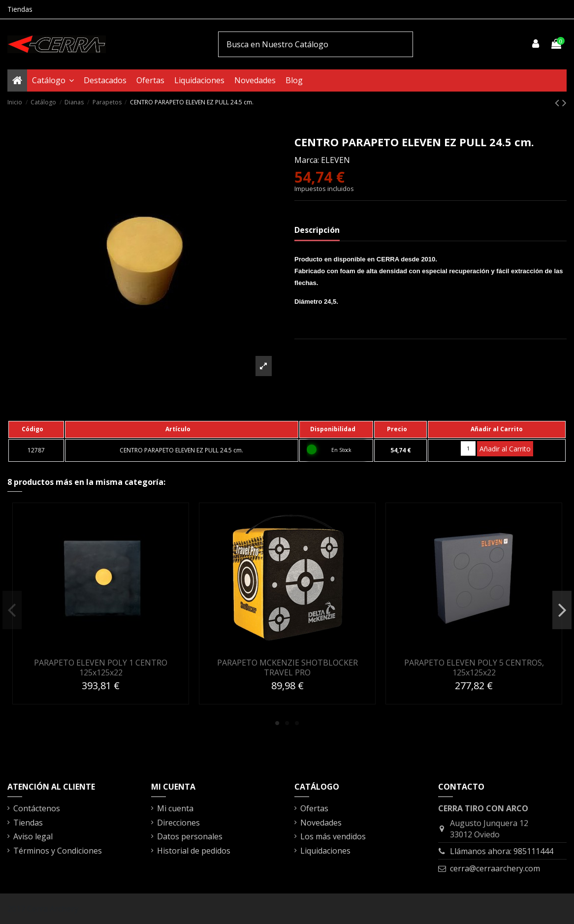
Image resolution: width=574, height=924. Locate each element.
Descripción (317, 230)
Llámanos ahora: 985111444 (502, 851)
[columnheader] (36, 429)
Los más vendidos (333, 836)
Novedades (321, 823)
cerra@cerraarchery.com (495, 868)
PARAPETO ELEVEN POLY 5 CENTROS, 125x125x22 (474, 667)
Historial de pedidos (194, 851)
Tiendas (20, 9)
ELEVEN (335, 160)
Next (562, 610)
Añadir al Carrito (505, 449)
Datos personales (190, 836)
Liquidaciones (325, 851)
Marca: (307, 160)
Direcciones (178, 823)
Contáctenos (37, 808)
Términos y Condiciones (58, 851)
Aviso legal (33, 836)
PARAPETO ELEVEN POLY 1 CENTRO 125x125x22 (101, 667)
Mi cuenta (175, 808)
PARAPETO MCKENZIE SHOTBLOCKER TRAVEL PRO (287, 667)
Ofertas (314, 808)
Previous (12, 610)
